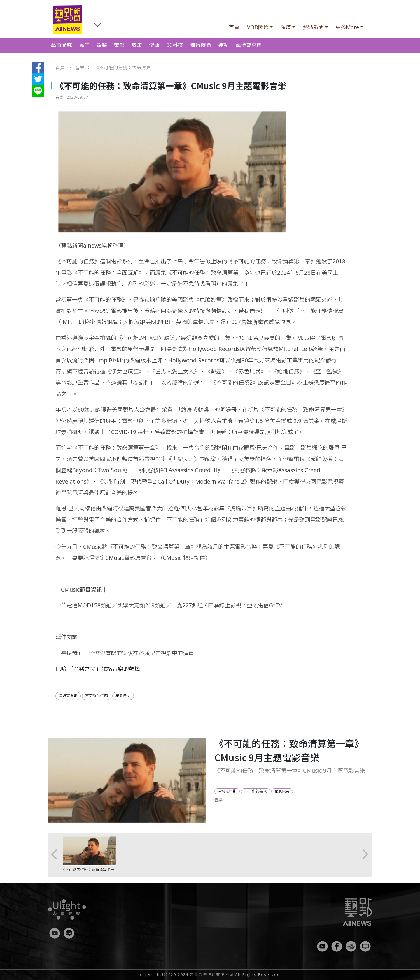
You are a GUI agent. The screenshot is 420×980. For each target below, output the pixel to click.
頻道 (286, 27)
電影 (119, 45)
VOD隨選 (258, 27)
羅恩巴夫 (123, 696)
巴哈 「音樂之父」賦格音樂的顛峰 (98, 669)
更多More (347, 27)
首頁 (234, 27)
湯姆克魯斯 (68, 696)
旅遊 (137, 45)
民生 (84, 45)
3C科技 (175, 45)
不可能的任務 (97, 696)
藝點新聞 (313, 27)
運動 (223, 45)
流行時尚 (201, 45)
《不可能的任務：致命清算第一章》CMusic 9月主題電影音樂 (88, 872)
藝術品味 (62, 45)
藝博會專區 (249, 45)
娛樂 (102, 45)
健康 (154, 45)
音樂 (80, 68)
